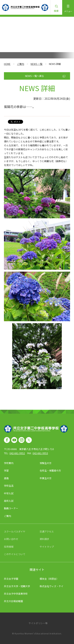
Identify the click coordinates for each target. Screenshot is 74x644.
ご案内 (21, 64)
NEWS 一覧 (37, 64)
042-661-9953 (40, 453)
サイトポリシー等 (38, 623)
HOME (7, 64)
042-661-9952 (17, 453)
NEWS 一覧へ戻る (35, 76)
